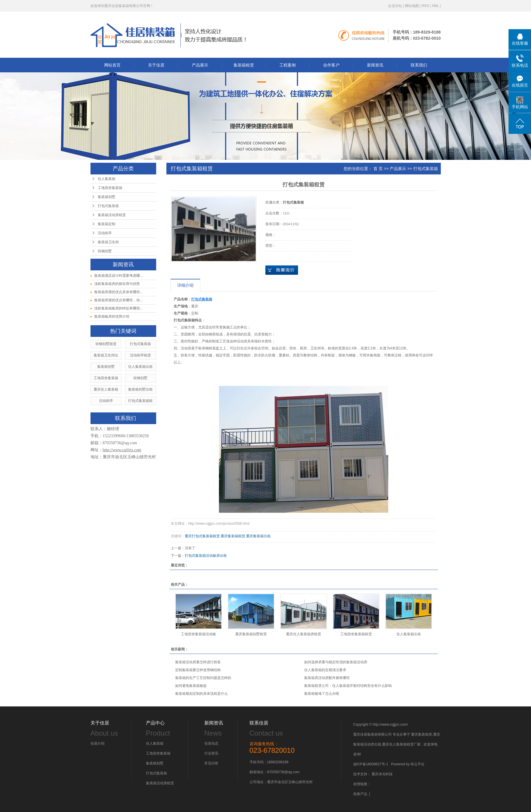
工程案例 (288, 65)
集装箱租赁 (244, 65)
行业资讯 (211, 753)
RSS (425, 6)
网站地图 (412, 6)
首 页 (378, 169)
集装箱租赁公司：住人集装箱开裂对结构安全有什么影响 (348, 686)
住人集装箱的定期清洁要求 (325, 670)
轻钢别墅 (105, 251)
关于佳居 (156, 65)
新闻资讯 (375, 65)
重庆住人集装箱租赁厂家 (401, 744)
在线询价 (282, 270)
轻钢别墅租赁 (106, 344)
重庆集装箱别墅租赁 (251, 634)
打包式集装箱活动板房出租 (206, 556)
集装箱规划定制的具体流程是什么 (201, 694)
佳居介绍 (98, 743)
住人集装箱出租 (140, 367)
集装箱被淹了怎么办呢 (322, 694)
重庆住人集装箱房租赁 (304, 634)
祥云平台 (417, 764)
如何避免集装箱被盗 (191, 686)
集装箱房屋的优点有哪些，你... (119, 300)
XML (435, 6)
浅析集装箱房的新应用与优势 (117, 284)
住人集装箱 (107, 179)
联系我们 (419, 65)
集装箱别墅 (107, 197)
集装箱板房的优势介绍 (112, 316)
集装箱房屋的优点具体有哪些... (119, 292)
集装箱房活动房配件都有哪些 (327, 678)
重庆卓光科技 (382, 774)
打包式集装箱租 (140, 401)
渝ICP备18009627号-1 (371, 764)
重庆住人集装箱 (106, 389)
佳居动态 (211, 743)
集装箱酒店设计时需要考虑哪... (119, 276)
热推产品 (360, 794)
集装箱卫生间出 (106, 355)
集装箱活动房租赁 (112, 215)
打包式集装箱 (108, 206)
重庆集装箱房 (422, 734)
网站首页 (112, 65)
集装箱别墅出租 (140, 389)
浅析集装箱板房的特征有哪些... (119, 308)
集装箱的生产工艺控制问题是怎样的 (203, 678)
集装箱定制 (107, 224)
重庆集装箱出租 (258, 536)
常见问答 (211, 763)
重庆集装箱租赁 (233, 536)
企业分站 (395, 6)
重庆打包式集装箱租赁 (202, 536)
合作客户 (331, 65)
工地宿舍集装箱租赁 (356, 634)
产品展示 (200, 65)
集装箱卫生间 (108, 242)
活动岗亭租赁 (140, 355)
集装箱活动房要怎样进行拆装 (198, 662)
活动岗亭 (105, 233)
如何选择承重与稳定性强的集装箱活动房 (336, 662)
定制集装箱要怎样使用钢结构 (198, 670)
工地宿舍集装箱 (110, 188)
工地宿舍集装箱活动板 (199, 634)
